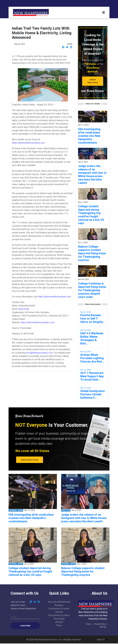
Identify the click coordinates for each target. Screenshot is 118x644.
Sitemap (103, 627)
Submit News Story (93, 81)
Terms (88, 624)
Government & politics (59, 615)
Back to (102, 640)
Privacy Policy (100, 624)
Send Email (23, 309)
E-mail (14, 617)
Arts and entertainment (59, 602)
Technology (59, 619)
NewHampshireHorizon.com (48, 640)
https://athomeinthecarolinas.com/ (38, 322)
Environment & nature (59, 608)
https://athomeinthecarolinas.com (28, 143)
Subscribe (25, 626)
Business (59, 605)
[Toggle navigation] (104, 12)
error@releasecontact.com (39, 353)
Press (59, 625)
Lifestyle (59, 622)
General (59, 612)
